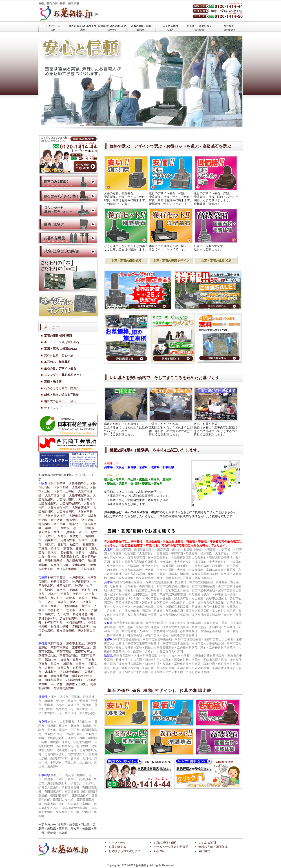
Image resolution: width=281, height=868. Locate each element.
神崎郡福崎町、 (76, 622)
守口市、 (84, 532)
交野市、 (82, 553)
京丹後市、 (80, 668)
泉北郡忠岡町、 (76, 561)
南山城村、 (58, 684)
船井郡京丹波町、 (78, 684)
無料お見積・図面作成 (59, 355)
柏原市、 (76, 544)
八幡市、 (51, 668)
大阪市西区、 (62, 487)
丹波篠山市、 (72, 606)
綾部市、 (79, 660)
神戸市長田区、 (61, 582)
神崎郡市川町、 (55, 622)
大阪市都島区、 (58, 483)
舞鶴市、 (66, 660)
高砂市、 (63, 602)
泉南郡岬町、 (81, 565)
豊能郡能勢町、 (55, 561)
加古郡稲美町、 (70, 618)
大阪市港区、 (81, 487)
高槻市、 (60, 532)
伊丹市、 (79, 594)
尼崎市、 (75, 590)
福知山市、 (52, 660)
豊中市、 (66, 528)
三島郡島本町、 (71, 557)
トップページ (53, 27)
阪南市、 (54, 557)
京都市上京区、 (76, 643)
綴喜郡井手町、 (61, 676)
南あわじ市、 (57, 610)
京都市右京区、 (85, 651)
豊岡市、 (44, 598)
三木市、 (51, 602)
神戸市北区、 (65, 586)
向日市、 (82, 664)
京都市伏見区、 (49, 655)
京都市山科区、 (70, 655)
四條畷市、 (68, 553)
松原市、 (84, 540)
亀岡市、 (57, 664)
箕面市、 (63, 544)
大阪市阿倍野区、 (71, 504)
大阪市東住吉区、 (60, 508)
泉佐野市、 (77, 536)
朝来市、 (72, 610)
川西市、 (76, 602)
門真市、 (44, 549)
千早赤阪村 (88, 569)
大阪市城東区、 (49, 504)
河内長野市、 (69, 540)
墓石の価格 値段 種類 (141, 27)
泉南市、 (54, 553)
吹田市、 (91, 528)
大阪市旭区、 (87, 500)
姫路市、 (62, 590)
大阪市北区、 (78, 516)
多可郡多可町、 (49, 618)
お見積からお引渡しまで (125, 851)
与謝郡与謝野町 (64, 688)
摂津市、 (57, 549)
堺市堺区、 (58, 520)
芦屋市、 (66, 594)
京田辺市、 (65, 668)
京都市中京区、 (61, 647)
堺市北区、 (76, 524)
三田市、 (44, 606)
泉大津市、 (46, 532)
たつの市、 (65, 614)
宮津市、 (44, 664)
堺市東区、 (89, 520)
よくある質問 (170, 27)
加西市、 (57, 606)
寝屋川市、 (52, 540)
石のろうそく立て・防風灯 (62, 388)
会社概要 (228, 27)
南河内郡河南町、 (68, 569)
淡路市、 (84, 610)
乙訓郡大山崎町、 (72, 672)
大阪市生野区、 (67, 500)
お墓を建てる (82, 27)
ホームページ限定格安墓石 (62, 342)
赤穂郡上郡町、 (82, 626)
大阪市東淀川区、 (81, 495)
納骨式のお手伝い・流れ (60, 401)
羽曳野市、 (90, 544)
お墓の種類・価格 (165, 843)
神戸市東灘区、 (58, 578)
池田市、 (79, 528)
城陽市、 (69, 664)
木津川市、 (52, 672)
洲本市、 (54, 594)
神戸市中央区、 (85, 586)
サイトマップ (53, 408)
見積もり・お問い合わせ (199, 27)
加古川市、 (58, 598)
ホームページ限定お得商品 (171, 847)
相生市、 (91, 594)
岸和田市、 (52, 528)
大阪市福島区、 (79, 483)
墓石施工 (111, 27)
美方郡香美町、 (67, 631)
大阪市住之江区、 (57, 516)
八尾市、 (63, 536)
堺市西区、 (46, 524)
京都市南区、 (65, 651)
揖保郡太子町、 (61, 626)
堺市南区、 (61, 524)
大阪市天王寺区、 (65, 491)
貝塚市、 (72, 532)
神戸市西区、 (47, 590)
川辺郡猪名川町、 (84, 614)
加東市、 (51, 614)
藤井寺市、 (83, 549)
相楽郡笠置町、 (55, 680)
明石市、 (87, 590)
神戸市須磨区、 (82, 582)
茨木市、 (51, 536)
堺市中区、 (74, 520)
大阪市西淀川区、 (57, 495)
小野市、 (88, 602)
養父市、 (87, 606)
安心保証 (159, 851)
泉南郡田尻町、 (61, 565)
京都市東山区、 (82, 647)
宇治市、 (91, 660)
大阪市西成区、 (82, 508)
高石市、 (69, 549)
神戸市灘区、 (78, 578)
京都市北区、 (57, 643)
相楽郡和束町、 (76, 680)
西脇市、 (84, 598)
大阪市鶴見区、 (67, 512)
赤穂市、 (72, 598)
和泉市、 (51, 544)
